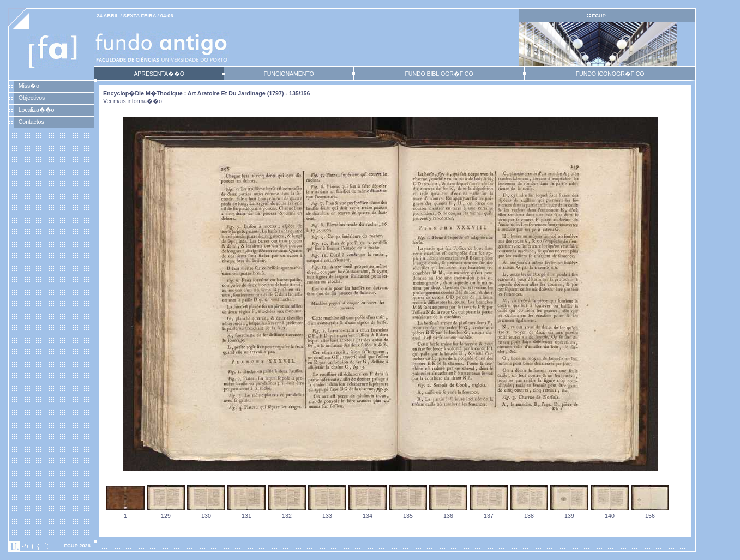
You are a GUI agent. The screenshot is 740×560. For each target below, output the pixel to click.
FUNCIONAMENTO (288, 74)
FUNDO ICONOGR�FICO (610, 74)
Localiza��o (37, 110)
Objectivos (32, 98)
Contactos (31, 122)
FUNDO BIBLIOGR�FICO (439, 74)
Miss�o (29, 86)
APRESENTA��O (159, 74)
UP (598, 16)
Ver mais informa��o (133, 101)
